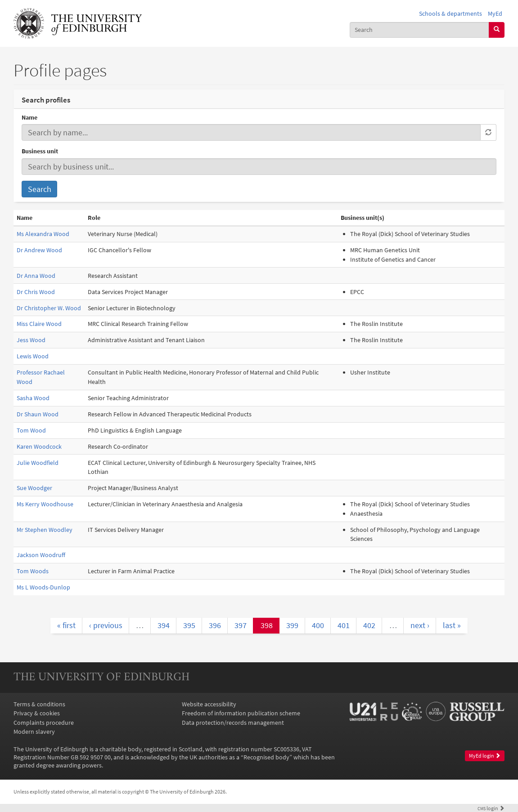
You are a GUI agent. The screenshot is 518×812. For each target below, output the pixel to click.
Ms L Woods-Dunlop (43, 587)
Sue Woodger (34, 488)
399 (292, 625)
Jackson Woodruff (41, 555)
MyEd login (485, 756)
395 (189, 625)
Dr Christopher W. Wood (49, 308)
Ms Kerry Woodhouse (45, 504)
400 (318, 625)
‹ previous (106, 625)
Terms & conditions (39, 704)
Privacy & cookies (37, 713)
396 (215, 625)
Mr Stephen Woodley (45, 530)
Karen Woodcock (39, 446)
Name (29, 117)
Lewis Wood (33, 356)
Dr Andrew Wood (39, 250)
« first (66, 625)
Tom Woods (33, 571)
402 (369, 625)
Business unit (40, 151)
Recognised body (266, 757)
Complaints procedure (44, 723)
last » (452, 625)
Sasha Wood (33, 398)
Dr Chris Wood (36, 292)
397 (241, 625)
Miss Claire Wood (39, 324)
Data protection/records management (233, 723)
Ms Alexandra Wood (43, 234)
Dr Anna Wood (36, 276)
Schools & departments (450, 13)
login (491, 808)
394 (164, 625)
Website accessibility (209, 704)
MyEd (495, 13)
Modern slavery (34, 732)
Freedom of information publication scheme (241, 713)
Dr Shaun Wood (38, 414)
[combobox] (419, 30)
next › (420, 625)
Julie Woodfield (38, 463)
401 (344, 625)
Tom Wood (31, 430)
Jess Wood (31, 340)
